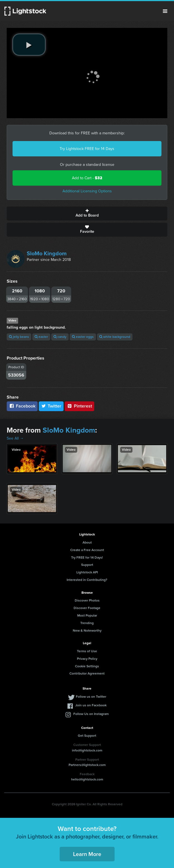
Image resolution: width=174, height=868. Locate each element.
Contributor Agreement (87, 673)
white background (115, 337)
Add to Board (87, 214)
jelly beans (19, 337)
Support (87, 565)
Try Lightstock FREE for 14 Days (87, 149)
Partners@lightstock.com (87, 765)
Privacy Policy (87, 659)
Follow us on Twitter (91, 697)
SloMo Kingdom (47, 253)
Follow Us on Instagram (91, 714)
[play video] (29, 45)
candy (60, 337)
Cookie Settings (87, 666)
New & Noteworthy (87, 631)
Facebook (22, 406)
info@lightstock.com (87, 750)
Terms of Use (87, 651)
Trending (87, 623)
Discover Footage (87, 608)
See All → (15, 438)
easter (41, 337)
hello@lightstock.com (87, 779)
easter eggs (83, 337)
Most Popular (87, 615)
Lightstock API (87, 572)
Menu (165, 11)
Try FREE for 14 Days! (87, 557)
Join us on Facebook (91, 705)
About (87, 542)
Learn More (87, 854)
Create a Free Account (87, 550)
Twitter (51, 406)
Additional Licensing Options (87, 191)
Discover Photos (87, 600)
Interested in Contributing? (87, 580)
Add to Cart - (87, 178)
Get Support (87, 736)
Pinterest (79, 406)
